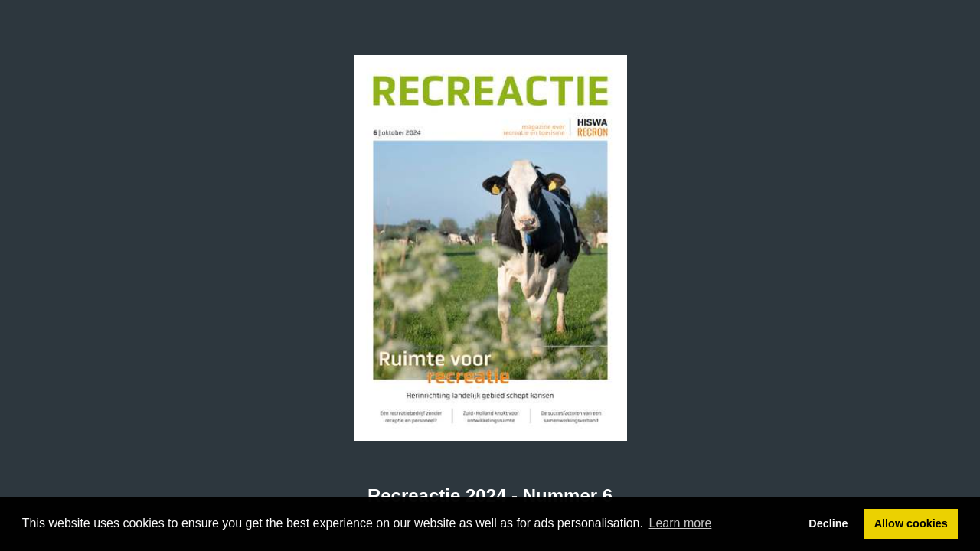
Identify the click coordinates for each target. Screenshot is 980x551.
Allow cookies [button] (911, 523)
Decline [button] (828, 523)
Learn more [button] (681, 523)
